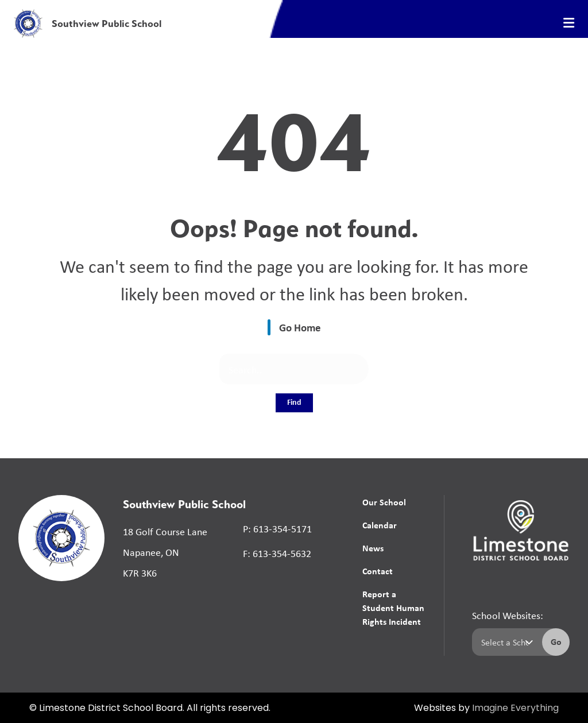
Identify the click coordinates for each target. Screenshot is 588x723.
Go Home (300, 327)
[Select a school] (505, 642)
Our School (384, 502)
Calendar (380, 525)
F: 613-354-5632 (277, 553)
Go (556, 641)
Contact (378, 571)
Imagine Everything (515, 709)
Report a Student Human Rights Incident (393, 608)
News (373, 548)
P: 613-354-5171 (277, 528)
